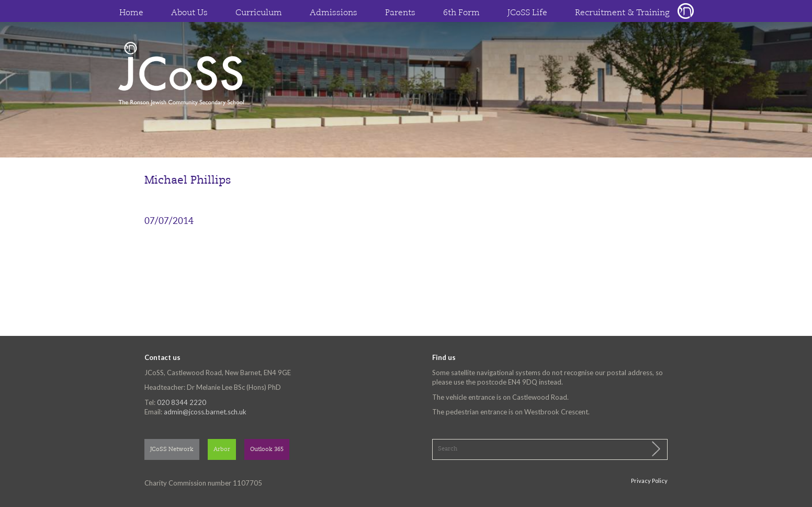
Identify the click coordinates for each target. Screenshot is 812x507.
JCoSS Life (527, 13)
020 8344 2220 (182, 402)
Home (131, 13)
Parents (400, 13)
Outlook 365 (267, 450)
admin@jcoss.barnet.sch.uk (205, 412)
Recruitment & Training (622, 13)
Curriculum (259, 13)
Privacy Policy (649, 481)
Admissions (334, 13)
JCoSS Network (172, 450)
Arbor (222, 450)
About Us (189, 13)
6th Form (461, 13)
